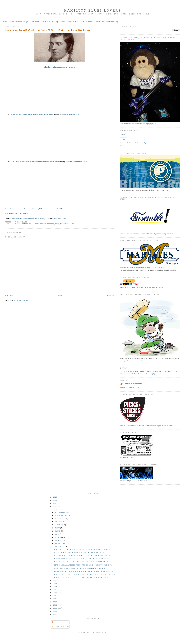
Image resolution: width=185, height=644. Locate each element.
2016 (55, 593)
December (61, 512)
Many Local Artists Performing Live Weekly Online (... (83, 565)
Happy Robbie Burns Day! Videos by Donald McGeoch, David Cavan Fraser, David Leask (47, 30)
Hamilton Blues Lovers (92, 10)
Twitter (122, 146)
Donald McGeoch (16, 114)
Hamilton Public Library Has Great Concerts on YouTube (85, 574)
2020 (55, 580)
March (59, 540)
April (58, 537)
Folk (57, 224)
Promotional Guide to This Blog (107, 22)
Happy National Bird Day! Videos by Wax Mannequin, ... (83, 577)
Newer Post (9, 296)
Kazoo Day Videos (59, 219)
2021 (55, 509)
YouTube (123, 140)
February (61, 543)
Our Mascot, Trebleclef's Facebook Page (133, 143)
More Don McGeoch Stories (33, 114)
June (58, 531)
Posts (56, 622)
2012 (55, 605)
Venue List (35, 22)
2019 (55, 583)
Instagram (123, 137)
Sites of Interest (87, 22)
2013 (55, 602)
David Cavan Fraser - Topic (77, 162)
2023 (55, 503)
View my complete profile (131, 388)
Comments (58, 627)
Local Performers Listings (19, 22)
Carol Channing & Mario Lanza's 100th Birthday (80, 553)
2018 (55, 586)
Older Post (111, 296)
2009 (55, 614)
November (61, 516)
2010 (55, 611)
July (58, 528)
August (59, 525)
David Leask (15, 209)
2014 (55, 599)
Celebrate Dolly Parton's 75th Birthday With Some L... (83, 562)
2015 (55, 596)
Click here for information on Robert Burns (60, 67)
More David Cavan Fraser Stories (37, 162)
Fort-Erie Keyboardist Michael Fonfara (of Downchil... (84, 571)
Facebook (123, 134)
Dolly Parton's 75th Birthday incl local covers (28, 219)
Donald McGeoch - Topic (70, 114)
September (61, 522)
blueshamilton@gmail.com (152, 374)
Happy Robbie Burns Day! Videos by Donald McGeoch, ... (84, 559)
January (60, 546)
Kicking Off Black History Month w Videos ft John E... (83, 549)
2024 (55, 500)
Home (5, 22)
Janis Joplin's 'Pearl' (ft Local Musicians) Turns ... (81, 568)
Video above (48, 114)
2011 (55, 608)
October (60, 519)
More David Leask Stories (29, 209)
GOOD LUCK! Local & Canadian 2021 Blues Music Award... (84, 556)
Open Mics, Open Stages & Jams (54, 22)
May (58, 534)
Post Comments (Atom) (22, 300)
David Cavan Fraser (17, 162)
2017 (55, 590)
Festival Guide (73, 22)
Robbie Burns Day (68, 224)
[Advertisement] (92, 638)
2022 (55, 506)
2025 (55, 497)
